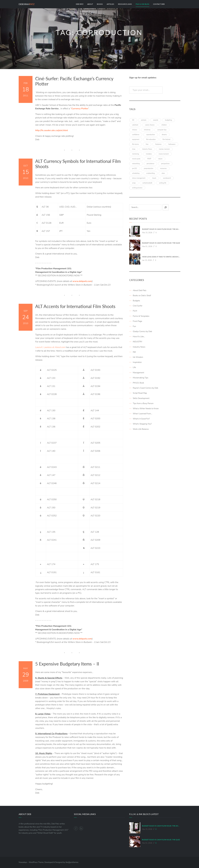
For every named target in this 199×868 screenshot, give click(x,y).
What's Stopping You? (142, 424)
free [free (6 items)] (147, 144)
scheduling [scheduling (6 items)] (136, 173)
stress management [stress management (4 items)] (139, 178)
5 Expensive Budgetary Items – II (67, 664)
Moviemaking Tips (141, 378)
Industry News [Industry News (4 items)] (147, 149)
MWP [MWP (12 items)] (149, 159)
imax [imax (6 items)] (134, 149)
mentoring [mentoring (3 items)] (136, 154)
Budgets (136, 301)
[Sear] (166, 207)
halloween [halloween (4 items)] (172, 144)
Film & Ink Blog (142, 4)
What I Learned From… (142, 414)
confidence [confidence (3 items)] (136, 135)
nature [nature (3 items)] (160, 159)
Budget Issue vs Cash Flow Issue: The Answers (161, 229)
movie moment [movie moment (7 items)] (164, 154)
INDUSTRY (138, 342)
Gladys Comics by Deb (142, 331)
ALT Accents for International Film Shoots (75, 306)
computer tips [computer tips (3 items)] (162, 130)
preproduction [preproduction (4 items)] (149, 168)
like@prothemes (72, 862)
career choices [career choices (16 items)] (150, 125)
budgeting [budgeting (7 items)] (168, 120)
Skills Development (141, 398)
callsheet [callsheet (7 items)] (135, 125)
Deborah (27, 4)
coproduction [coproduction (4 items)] (151, 135)
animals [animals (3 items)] (144, 120)
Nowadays (23, 862)
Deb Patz (80, 4)
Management (138, 373)
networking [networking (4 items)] (136, 164)
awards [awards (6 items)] (156, 120)
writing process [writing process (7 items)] (137, 188)
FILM (135, 311)
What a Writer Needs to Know (146, 409)
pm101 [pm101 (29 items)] (135, 168)
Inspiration (137, 362)
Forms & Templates (141, 316)
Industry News (139, 347)
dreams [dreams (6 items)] (164, 135)
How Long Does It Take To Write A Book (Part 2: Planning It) (161, 257)
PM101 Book (138, 383)
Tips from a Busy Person (143, 403)
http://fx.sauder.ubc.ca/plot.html (52, 130)
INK (134, 352)
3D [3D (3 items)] (133, 120)
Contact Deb (159, 4)
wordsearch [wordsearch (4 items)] (167, 178)
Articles (110, 4)
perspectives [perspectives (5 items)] (165, 164)
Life (134, 367)
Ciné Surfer (138, 306)
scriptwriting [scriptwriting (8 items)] (151, 173)
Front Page (137, 321)
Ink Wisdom (138, 357)
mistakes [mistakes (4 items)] (149, 154)
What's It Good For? (141, 419)
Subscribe (172, 90)
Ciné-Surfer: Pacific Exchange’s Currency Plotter (74, 81)
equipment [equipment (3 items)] (136, 139)
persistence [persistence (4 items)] (150, 164)
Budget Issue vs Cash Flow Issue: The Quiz (161, 243)
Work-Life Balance (141, 429)
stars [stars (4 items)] (163, 173)
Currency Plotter (80, 109)
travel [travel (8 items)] (154, 178)
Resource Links (125, 4)
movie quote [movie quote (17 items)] (136, 159)
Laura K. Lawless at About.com (50, 347)
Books (100, 4)
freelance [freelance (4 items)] (158, 144)
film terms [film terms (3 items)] (135, 144)
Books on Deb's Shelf (142, 296)
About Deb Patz (140, 290)
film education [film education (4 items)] (151, 139)
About (90, 4)
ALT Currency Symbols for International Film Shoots (78, 164)
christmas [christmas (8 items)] (147, 130)
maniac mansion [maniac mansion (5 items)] (164, 149)
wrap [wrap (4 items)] (134, 183)
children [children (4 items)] (164, 125)
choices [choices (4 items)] (135, 130)
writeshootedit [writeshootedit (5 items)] (147, 183)
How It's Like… (139, 337)
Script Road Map (140, 393)
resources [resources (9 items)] (163, 168)
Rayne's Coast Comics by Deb (145, 388)
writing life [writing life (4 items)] (163, 183)
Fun (134, 326)
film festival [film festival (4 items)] (166, 139)
